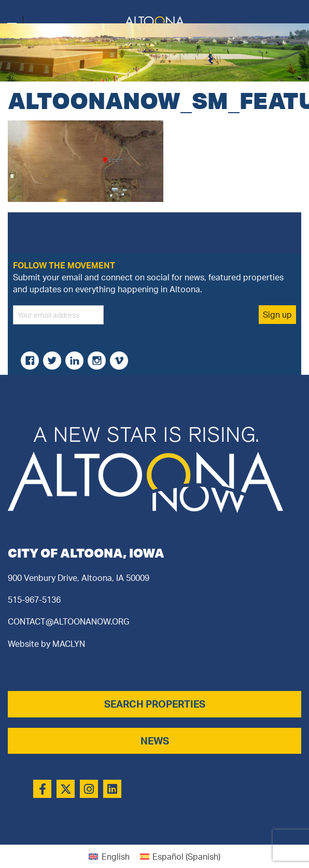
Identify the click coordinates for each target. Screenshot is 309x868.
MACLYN (69, 644)
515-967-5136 (34, 600)
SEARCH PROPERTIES (155, 704)
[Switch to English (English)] (109, 856)
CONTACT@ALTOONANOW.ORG (68, 621)
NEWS (155, 741)
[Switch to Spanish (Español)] (180, 856)
